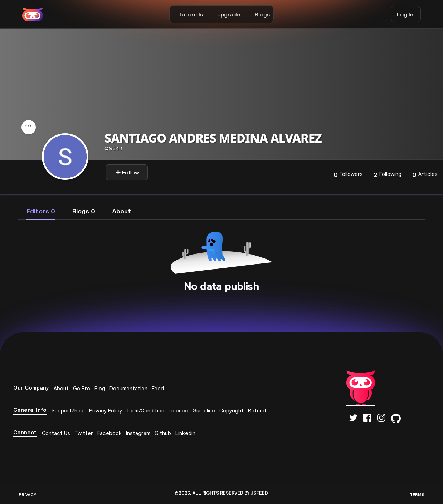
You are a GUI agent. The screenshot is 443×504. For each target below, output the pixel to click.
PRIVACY (27, 495)
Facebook (109, 433)
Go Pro (82, 388)
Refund (257, 411)
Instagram (138, 433)
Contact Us (56, 433)
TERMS (417, 495)
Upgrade (229, 14)
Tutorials (191, 14)
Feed (158, 388)
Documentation (128, 388)
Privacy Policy (106, 411)
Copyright (232, 411)
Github (163, 433)
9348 (113, 148)
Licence (178, 411)
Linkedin (185, 433)
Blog (100, 388)
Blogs (262, 14)
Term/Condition (145, 411)
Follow (127, 172)
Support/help (68, 411)
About (61, 388)
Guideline (204, 411)
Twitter (84, 433)
